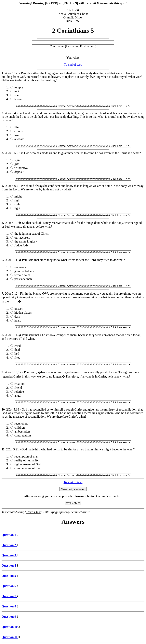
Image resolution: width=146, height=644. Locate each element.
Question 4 (9, 565)
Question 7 (9, 596)
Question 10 (10, 627)
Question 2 (9, 545)
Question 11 (10, 637)
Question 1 (9, 535)
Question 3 (9, 555)
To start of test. (73, 482)
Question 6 (9, 586)
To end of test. (73, 65)
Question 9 (9, 617)
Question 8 (9, 606)
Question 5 (9, 576)
